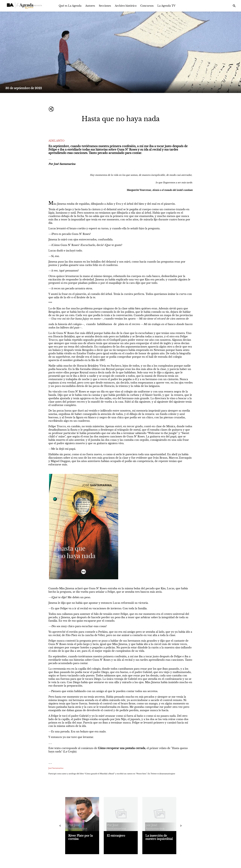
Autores (90, 6)
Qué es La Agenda (70, 6)
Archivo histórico (126, 6)
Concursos (147, 6)
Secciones (105, 6)
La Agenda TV (166, 6)
